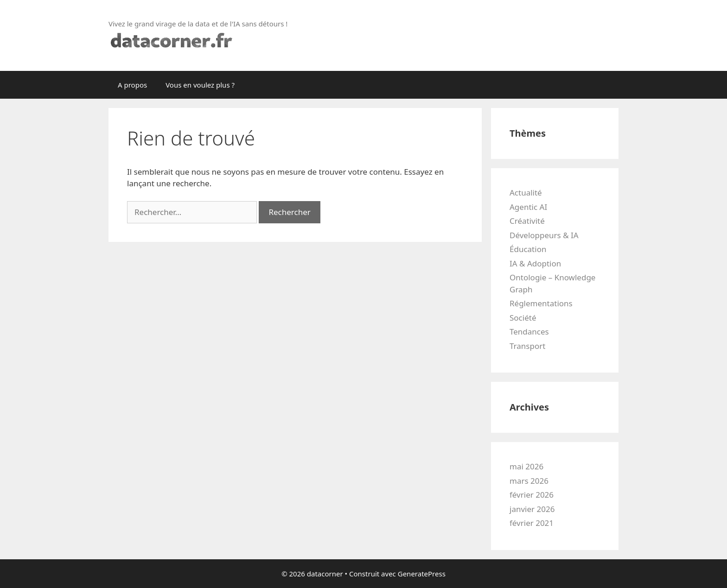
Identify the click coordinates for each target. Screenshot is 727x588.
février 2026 (532, 495)
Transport (527, 346)
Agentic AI (528, 207)
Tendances (529, 332)
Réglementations (541, 303)
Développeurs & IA (544, 235)
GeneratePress (422, 574)
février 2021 (532, 523)
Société (523, 318)
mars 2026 (529, 481)
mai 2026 (526, 466)
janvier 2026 (532, 509)
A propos (132, 85)
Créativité (527, 221)
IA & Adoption (535, 263)
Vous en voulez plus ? (200, 85)
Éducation (528, 249)
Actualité (526, 193)
